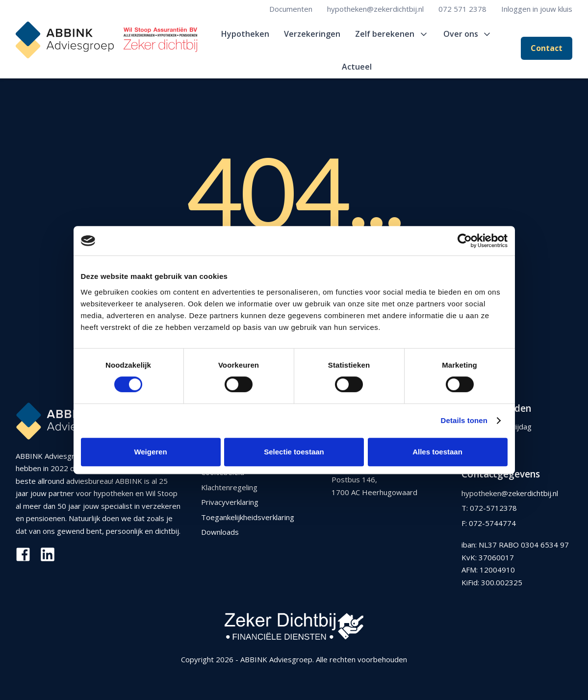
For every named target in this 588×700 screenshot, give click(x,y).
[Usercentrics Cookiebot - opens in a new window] (465, 241)
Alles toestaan (437, 452)
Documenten (291, 9)
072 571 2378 (462, 9)
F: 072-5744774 (489, 523)
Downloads (220, 532)
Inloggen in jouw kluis (537, 9)
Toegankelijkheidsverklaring (248, 517)
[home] (106, 40)
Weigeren (150, 452)
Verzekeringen (312, 34)
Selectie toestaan (294, 452)
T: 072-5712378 (489, 508)
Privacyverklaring (230, 502)
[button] (392, 34)
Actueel (357, 67)
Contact (547, 48)
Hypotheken (245, 34)
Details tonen (464, 420)
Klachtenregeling (229, 487)
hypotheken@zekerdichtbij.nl (375, 9)
